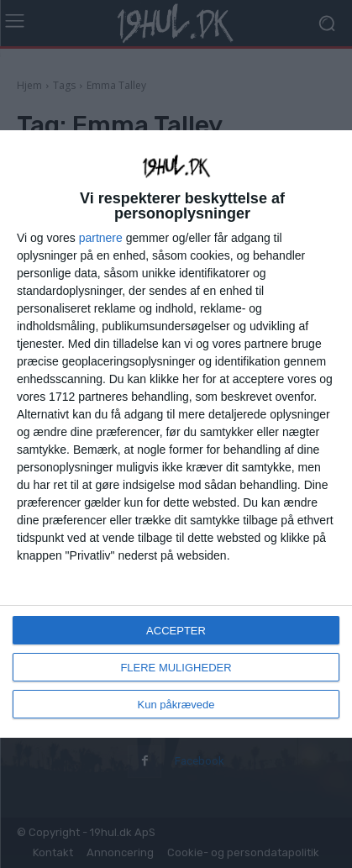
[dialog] (176, 434)
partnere (101, 238)
